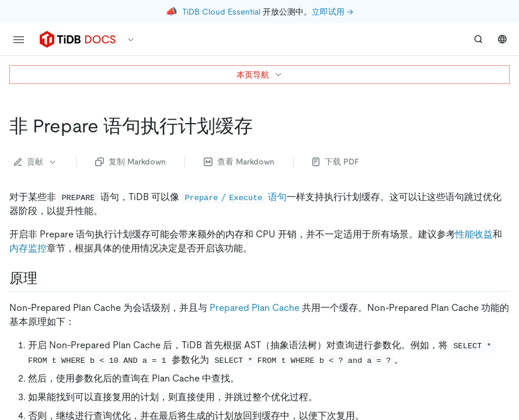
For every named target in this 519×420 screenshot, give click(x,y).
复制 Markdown (130, 162)
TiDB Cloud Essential (221, 12)
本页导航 (260, 75)
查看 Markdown (239, 162)
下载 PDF (336, 162)
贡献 (36, 162)
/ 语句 (234, 197)
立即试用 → (332, 12)
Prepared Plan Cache (255, 308)
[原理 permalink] (47, 278)
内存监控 (28, 248)
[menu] (19, 40)
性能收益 (474, 234)
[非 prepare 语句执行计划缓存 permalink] (262, 126)
